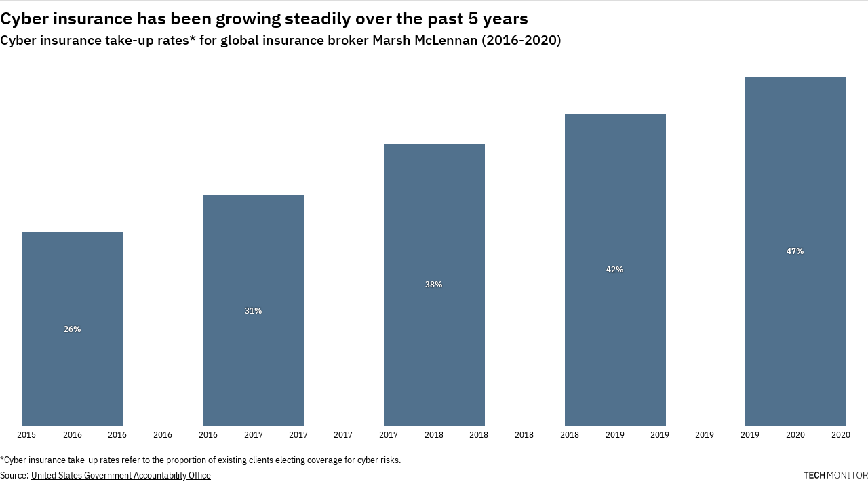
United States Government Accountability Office (121, 475)
